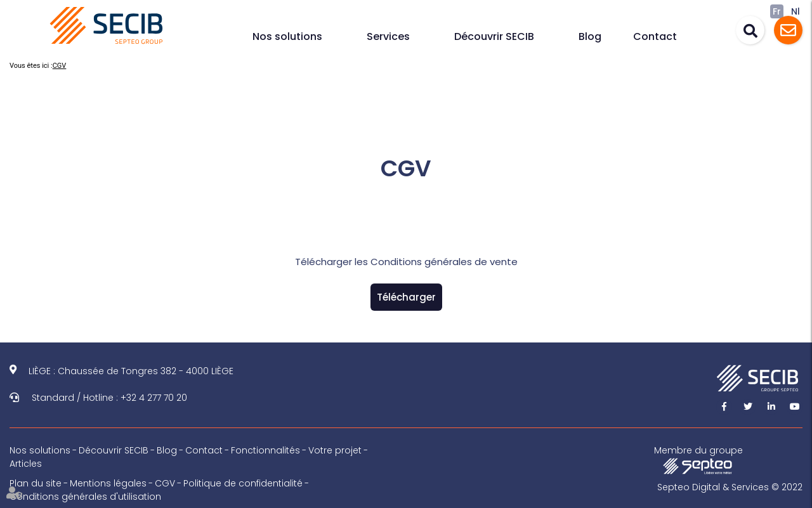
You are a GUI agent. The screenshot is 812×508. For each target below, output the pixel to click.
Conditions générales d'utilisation (85, 497)
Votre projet (335, 450)
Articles (26, 464)
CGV (60, 66)
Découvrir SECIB (494, 36)
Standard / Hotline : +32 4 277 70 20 (109, 398)
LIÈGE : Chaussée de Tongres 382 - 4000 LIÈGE (131, 371)
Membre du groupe (698, 459)
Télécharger (406, 297)
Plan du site (36, 483)
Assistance (788, 30)
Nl (796, 11)
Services (388, 36)
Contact (655, 36)
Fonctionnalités (265, 450)
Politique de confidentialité (243, 483)
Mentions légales (108, 483)
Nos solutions (287, 36)
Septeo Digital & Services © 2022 (730, 487)
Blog (590, 36)
